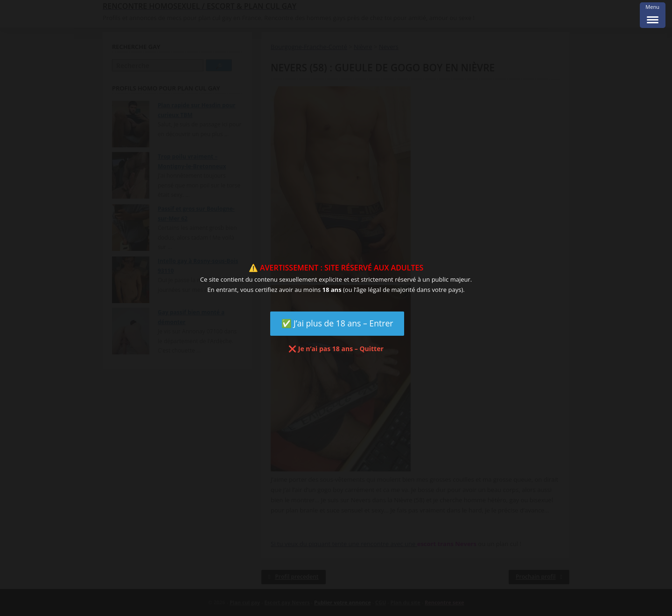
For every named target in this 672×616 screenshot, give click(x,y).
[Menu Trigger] (653, 15)
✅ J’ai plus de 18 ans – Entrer (337, 323)
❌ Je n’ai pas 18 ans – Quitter (336, 349)
